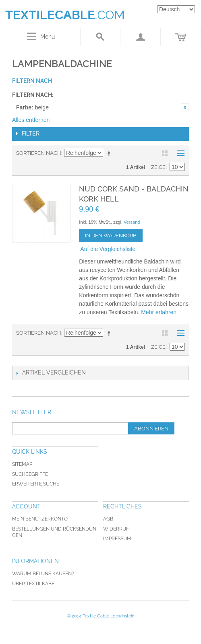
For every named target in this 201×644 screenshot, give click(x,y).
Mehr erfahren (159, 312)
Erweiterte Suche (36, 484)
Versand (132, 222)
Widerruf (116, 529)
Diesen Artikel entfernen (185, 107)
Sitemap (22, 464)
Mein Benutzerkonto (40, 519)
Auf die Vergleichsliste (108, 249)
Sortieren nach (39, 153)
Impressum (117, 539)
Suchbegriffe (30, 474)
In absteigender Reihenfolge (110, 153)
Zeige (158, 167)
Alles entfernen (31, 120)
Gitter (165, 153)
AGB (108, 519)
